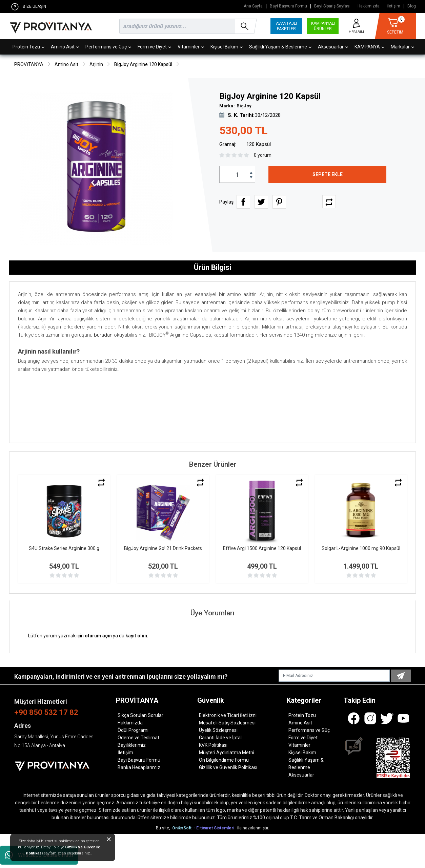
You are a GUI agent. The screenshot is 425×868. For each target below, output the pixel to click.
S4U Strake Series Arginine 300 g (64, 548)
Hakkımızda (369, 6)
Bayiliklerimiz (132, 745)
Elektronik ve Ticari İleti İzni (228, 715)
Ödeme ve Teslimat (138, 738)
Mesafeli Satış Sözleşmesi (227, 723)
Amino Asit (65, 47)
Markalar (402, 47)
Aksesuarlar (333, 47)
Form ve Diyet (154, 47)
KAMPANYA (369, 47)
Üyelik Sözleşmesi (218, 730)
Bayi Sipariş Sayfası (332, 6)
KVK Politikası (213, 745)
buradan (103, 335)
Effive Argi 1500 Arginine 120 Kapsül (262, 548)
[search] (187, 26)
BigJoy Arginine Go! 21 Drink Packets (163, 548)
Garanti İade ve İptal (220, 738)
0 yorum (263, 155)
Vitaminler (191, 47)
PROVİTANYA (29, 64)
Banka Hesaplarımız (139, 767)
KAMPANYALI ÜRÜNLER (323, 26)
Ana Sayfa (253, 6)
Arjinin (96, 64)
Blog (412, 6)
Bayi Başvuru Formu (288, 6)
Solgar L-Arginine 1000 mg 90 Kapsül (361, 548)
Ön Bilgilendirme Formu (224, 760)
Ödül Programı (133, 730)
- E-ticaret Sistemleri (215, 828)
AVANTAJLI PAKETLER (286, 26)
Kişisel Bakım (227, 47)
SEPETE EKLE (328, 174)
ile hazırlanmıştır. (253, 828)
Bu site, (164, 828)
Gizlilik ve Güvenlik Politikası (228, 767)
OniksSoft (182, 828)
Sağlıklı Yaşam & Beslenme (280, 47)
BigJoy (244, 106)
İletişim (393, 6)
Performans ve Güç (108, 47)
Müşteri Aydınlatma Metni (227, 753)
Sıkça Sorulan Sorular (140, 715)
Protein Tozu (28, 47)
